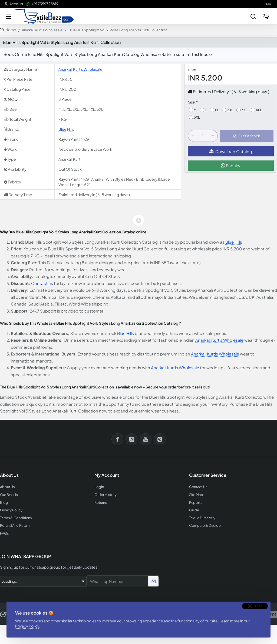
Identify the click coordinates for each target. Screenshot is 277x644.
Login (99, 487)
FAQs (4, 533)
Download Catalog (231, 151)
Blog (4, 503)
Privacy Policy (27, 626)
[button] (247, 136)
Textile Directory (202, 518)
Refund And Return (15, 526)
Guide (194, 510)
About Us (7, 487)
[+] (213, 136)
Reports (196, 503)
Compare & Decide (205, 526)
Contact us (42, 283)
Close (257, 606)
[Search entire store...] (253, 16)
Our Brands (9, 495)
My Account (107, 475)
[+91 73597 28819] (42, 4)
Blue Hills (66, 129)
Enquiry (231, 165)
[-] (193, 136)
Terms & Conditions (16, 518)
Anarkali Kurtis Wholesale (42, 30)
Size (191, 102)
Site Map (196, 495)
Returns (100, 503)
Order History (105, 495)
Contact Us (198, 487)
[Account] (14, 4)
